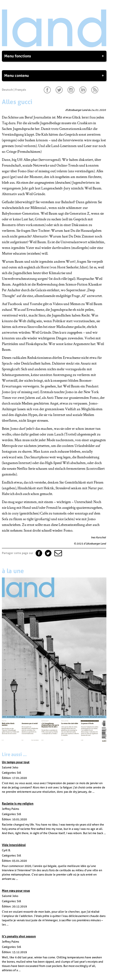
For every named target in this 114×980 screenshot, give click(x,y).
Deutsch (7, 90)
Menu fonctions (54, 56)
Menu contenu (54, 76)
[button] (58, 553)
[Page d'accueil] (54, 46)
